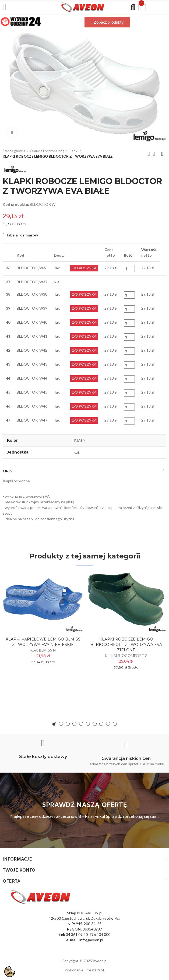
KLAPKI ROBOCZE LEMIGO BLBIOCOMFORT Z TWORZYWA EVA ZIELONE (126, 645)
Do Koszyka (84, 268)
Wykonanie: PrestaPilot (84, 970)
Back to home (156, 154)
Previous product (149, 154)
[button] (107, 22)
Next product (162, 154)
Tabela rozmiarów (22, 235)
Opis (7, 471)
